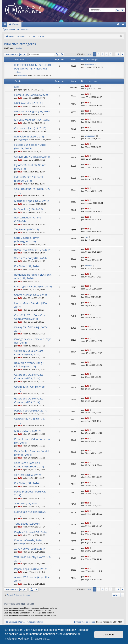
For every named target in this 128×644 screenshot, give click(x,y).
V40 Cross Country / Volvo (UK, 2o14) (33, 559)
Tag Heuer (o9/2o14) (26, 229)
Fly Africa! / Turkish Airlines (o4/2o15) (30, 167)
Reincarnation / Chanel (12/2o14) (28, 219)
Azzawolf (88, 266)
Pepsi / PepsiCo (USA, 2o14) (31, 410)
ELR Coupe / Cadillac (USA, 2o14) (30, 514)
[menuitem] (118, 24)
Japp (17, 86)
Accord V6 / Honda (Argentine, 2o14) (32, 579)
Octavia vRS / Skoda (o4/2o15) (32, 157)
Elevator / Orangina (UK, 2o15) (32, 111)
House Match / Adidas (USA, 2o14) (31, 305)
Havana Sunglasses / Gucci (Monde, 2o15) (30, 146)
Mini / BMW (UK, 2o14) (28, 431)
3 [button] (103, 54)
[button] (89, 54)
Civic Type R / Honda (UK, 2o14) (33, 286)
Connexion (24, 29)
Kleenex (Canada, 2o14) (28, 540)
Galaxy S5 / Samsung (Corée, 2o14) (31, 329)
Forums (61, 24)
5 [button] (111, 54)
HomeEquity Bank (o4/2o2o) (31, 95)
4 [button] (107, 54)
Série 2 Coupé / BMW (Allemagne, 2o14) (27, 239)
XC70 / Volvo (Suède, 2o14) (30, 549)
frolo (86, 237)
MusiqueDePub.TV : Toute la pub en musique (30, 24)
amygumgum (23, 140)
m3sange (21, 543)
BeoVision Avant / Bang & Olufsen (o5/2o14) (29, 365)
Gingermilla (22, 75)
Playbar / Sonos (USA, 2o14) (31, 532)
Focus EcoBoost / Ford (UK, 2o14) (30, 493)
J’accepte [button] (109, 635)
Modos (19, 48)
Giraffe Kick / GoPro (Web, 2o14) (30, 388)
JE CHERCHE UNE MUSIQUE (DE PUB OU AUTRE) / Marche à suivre (33, 68)
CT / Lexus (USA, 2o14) (28, 475)
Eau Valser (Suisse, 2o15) (29, 136)
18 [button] (118, 54)
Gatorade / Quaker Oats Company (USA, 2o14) (29, 353)
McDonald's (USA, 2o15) (28, 209)
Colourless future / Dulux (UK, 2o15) (32, 191)
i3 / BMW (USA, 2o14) (27, 266)
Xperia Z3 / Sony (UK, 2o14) (30, 258)
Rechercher (10, 29)
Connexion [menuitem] (124, 25)
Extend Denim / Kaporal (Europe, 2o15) (29, 179)
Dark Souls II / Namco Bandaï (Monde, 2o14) (32, 453)
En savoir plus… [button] (41, 639)
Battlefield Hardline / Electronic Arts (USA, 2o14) (33, 276)
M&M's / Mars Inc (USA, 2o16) (32, 120)
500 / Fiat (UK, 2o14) (26, 503)
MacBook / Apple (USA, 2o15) (32, 201)
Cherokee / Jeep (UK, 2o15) (30, 128)
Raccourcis (5, 25)
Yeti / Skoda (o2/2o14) (27, 524)
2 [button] (99, 54)
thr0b (87, 86)
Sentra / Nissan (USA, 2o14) (31, 295)
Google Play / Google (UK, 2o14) (29, 420)
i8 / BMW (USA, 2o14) (27, 483)
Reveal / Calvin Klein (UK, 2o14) (33, 250)
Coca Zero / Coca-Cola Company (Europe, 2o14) (29, 465)
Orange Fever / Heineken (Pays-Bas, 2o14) (33, 341)
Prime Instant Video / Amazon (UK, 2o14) (32, 441)
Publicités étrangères (20, 44)
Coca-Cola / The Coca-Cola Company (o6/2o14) (30, 317)
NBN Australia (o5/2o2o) (29, 103)
